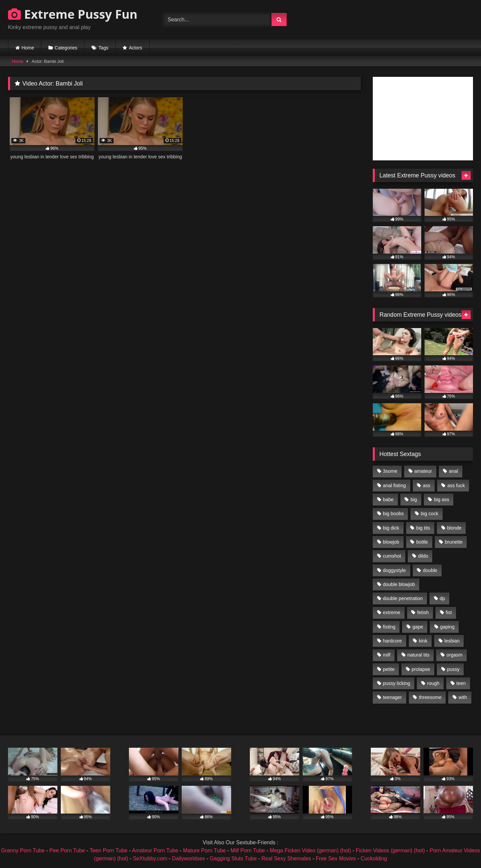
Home (28, 48)
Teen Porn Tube (109, 850)
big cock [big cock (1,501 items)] (430, 514)
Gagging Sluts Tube (233, 858)
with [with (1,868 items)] (463, 697)
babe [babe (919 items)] (388, 499)
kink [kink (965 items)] (423, 641)
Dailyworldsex (189, 858)
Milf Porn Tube (248, 850)
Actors (136, 48)
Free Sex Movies (336, 858)
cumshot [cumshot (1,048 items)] (392, 556)
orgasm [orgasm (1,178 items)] (455, 655)
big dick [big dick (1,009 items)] (391, 528)
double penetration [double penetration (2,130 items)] (403, 598)
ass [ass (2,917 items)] (427, 485)
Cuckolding (374, 858)
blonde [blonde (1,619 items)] (454, 528)
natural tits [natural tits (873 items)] (418, 655)
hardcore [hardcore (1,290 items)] (392, 641)
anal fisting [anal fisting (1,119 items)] (394, 485)
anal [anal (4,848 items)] (453, 471)
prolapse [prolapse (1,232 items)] (421, 669)
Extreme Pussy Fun (73, 14)
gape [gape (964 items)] (418, 627)
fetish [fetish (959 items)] (423, 612)
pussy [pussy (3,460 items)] (453, 669)
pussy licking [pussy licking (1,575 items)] (396, 683)
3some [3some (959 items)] (390, 471)
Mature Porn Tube (204, 850)
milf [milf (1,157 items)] (386, 655)
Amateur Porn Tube (155, 850)
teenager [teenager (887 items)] (392, 697)
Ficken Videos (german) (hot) (390, 850)
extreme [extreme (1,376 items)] (391, 612)
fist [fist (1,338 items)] (449, 612)
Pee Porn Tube (67, 850)
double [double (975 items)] (430, 570)
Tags (104, 48)
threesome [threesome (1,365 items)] (430, 697)
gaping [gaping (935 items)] (447, 627)
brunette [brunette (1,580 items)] (454, 542)
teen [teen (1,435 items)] (461, 683)
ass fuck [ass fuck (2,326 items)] (456, 485)
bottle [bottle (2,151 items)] (422, 542)
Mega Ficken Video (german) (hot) (310, 850)
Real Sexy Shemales (286, 858)
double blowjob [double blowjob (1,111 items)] (399, 584)
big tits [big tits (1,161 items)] (423, 528)
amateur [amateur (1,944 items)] (423, 471)
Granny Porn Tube (23, 850)
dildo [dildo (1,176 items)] (423, 556)
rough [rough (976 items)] (433, 683)
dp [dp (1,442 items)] (442, 598)
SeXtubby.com (151, 858)
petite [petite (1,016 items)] (389, 669)
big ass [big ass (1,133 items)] (442, 499)
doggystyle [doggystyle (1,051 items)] (394, 570)
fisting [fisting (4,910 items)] (389, 627)
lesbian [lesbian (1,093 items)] (452, 641)
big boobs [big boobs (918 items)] (393, 514)
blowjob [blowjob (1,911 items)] (391, 542)
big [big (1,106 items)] (414, 499)
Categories (66, 48)
